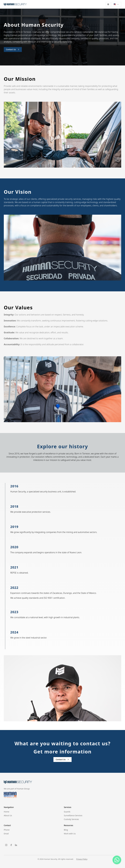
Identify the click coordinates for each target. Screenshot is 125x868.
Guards (67, 812)
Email (6, 834)
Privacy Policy (82, 859)
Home (7, 812)
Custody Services (71, 819)
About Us (8, 815)
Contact (7, 826)
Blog (66, 830)
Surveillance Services (73, 815)
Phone (7, 830)
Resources (68, 826)
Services (68, 807)
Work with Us (70, 834)
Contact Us (13, 49)
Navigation (9, 807)
